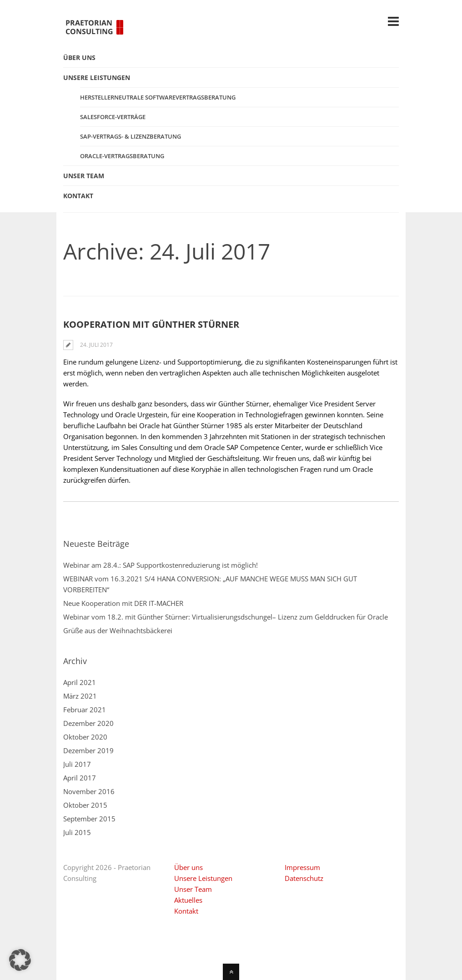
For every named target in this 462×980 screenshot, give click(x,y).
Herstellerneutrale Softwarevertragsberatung (158, 97)
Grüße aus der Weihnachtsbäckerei (118, 630)
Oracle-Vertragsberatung (122, 156)
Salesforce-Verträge (113, 117)
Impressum (302, 867)
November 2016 (89, 791)
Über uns (188, 867)
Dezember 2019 (88, 750)
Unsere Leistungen (203, 878)
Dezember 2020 (88, 723)
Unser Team (193, 889)
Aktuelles (188, 900)
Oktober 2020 (85, 737)
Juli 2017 (77, 764)
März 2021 (80, 696)
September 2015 (89, 819)
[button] (20, 960)
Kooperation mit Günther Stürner (151, 324)
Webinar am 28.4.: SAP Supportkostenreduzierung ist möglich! (161, 565)
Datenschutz (304, 878)
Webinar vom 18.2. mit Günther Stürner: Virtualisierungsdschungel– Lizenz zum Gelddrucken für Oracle (226, 617)
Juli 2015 (77, 832)
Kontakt (186, 911)
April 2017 (80, 778)
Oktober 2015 (85, 805)
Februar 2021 (85, 710)
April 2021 (80, 682)
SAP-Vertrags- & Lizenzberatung (131, 136)
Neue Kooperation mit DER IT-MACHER (123, 603)
